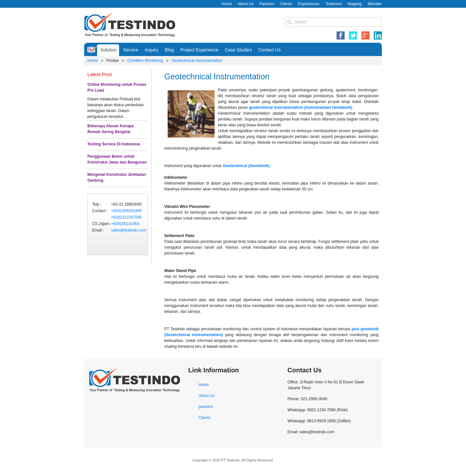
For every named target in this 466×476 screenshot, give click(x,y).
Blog (169, 50)
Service (131, 50)
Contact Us (269, 50)
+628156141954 (125, 224)
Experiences (309, 4)
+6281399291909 (126, 211)
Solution (109, 50)
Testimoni (333, 4)
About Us (245, 4)
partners (206, 407)
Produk (113, 61)
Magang (355, 4)
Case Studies (238, 50)
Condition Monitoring (145, 61)
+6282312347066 (126, 217)
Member (375, 4)
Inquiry (151, 50)
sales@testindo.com (128, 230)
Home (227, 4)
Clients (286, 4)
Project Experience (199, 50)
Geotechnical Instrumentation (197, 61)
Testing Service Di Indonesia (114, 144)
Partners (267, 4)
